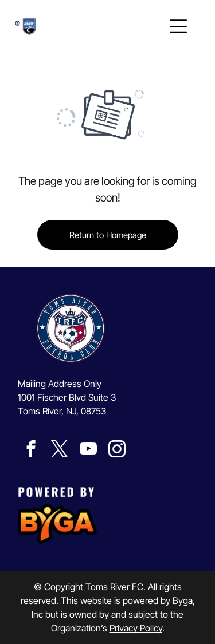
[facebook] (31, 451)
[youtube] (88, 451)
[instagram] (117, 451)
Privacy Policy (136, 628)
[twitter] (59, 451)
